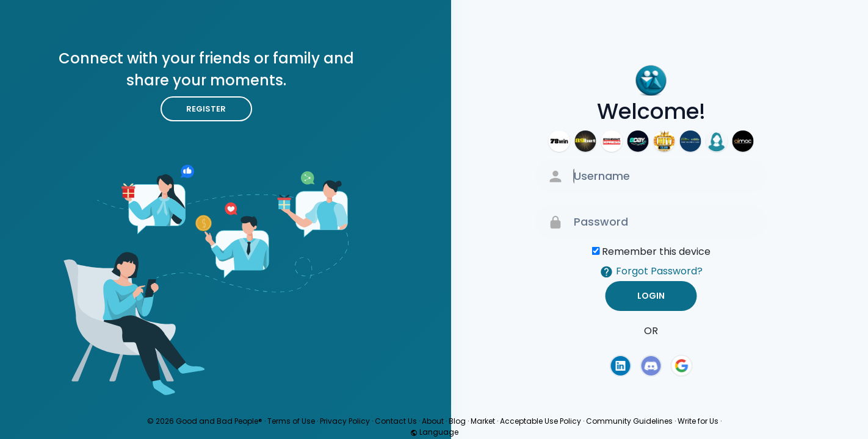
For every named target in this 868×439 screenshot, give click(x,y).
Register (206, 109)
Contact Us (396, 421)
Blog (457, 421)
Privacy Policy (345, 421)
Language (434, 432)
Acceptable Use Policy (541, 421)
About (433, 421)
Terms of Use (291, 421)
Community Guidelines (629, 421)
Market (483, 421)
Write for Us (698, 421)
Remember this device (656, 252)
